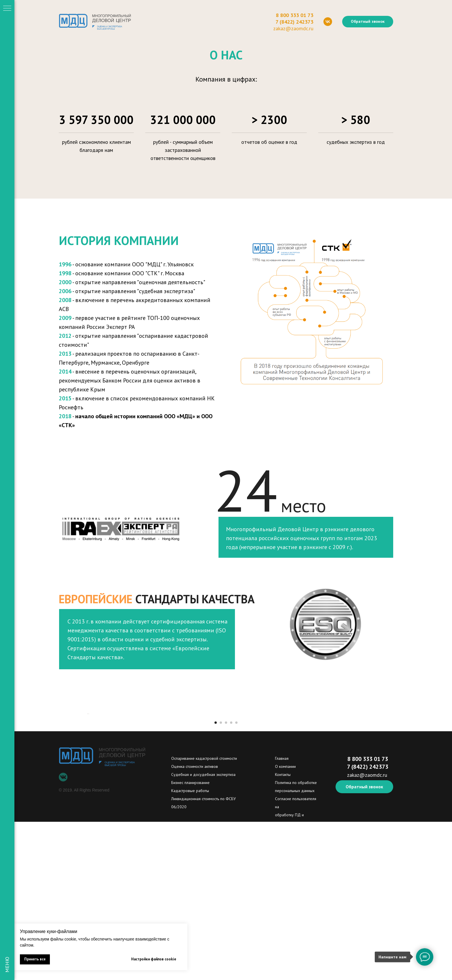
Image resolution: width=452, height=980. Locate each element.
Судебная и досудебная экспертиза (203, 933)
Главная (282, 917)
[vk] (328, 22)
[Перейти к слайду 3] (226, 881)
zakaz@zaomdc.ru (293, 28)
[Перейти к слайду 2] (221, 881)
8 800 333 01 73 (295, 15)
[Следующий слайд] (364, 793)
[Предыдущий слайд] (88, 793)
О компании (285, 925)
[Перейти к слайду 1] (216, 881)
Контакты (283, 933)
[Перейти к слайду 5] (236, 881)
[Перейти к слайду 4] (231, 881)
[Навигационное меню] (7, 9)
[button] (368, 22)
